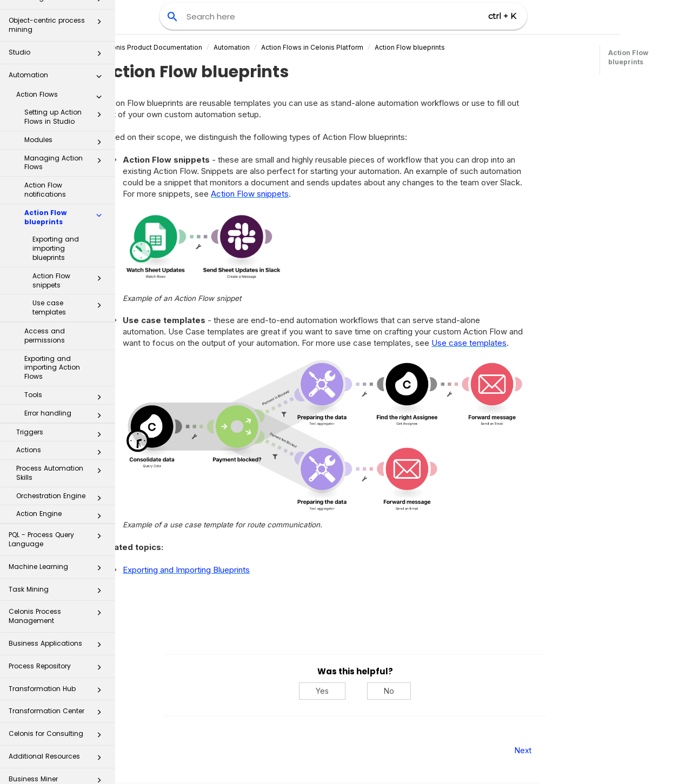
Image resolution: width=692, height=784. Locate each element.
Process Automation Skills (62, 455)
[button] (99, 38)
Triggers (62, 417)
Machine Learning (58, 552)
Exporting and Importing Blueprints (235, 570)
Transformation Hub (58, 674)
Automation (58, 60)
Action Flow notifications (45, 172)
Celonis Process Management (58, 598)
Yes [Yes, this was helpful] (371, 691)
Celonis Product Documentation (200, 47)
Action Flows (62, 79)
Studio (58, 38)
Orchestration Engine (62, 480)
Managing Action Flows (66, 145)
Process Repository (58, 651)
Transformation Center (58, 696)
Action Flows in (361, 47)
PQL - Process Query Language (58, 521)
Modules (66, 124)
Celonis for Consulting (58, 719)
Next (572, 750)
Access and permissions (45, 318)
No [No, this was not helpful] (438, 691)
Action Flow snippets (70, 263)
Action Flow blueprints (66, 199)
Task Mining (58, 575)
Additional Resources (58, 742)
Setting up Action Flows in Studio (66, 99)
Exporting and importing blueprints (56, 230)
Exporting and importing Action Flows (52, 350)
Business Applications (58, 629)
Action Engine (62, 498)
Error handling (66, 398)
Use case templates (70, 290)
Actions (62, 434)
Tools (66, 379)
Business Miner (58, 764)
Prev (145, 750)
